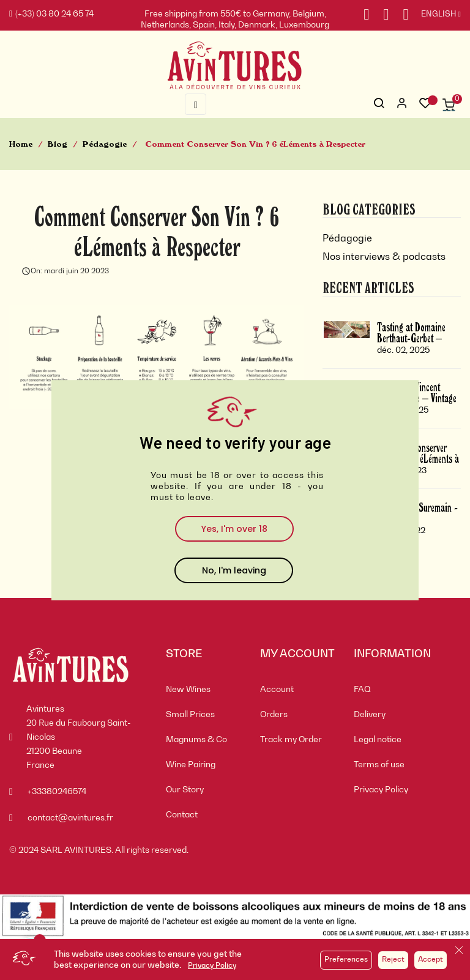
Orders (274, 715)
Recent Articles (368, 287)
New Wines (188, 690)
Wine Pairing (191, 765)
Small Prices (190, 715)
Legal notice (378, 740)
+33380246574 (57, 792)
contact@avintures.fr (70, 818)
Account (277, 690)
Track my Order (291, 740)
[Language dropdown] (435, 15)
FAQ (362, 690)
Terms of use (379, 765)
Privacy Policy (212, 966)
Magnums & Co (196, 740)
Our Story (185, 790)
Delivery (370, 715)
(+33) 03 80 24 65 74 (51, 14)
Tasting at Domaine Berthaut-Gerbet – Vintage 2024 (411, 337)
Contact (182, 815)
